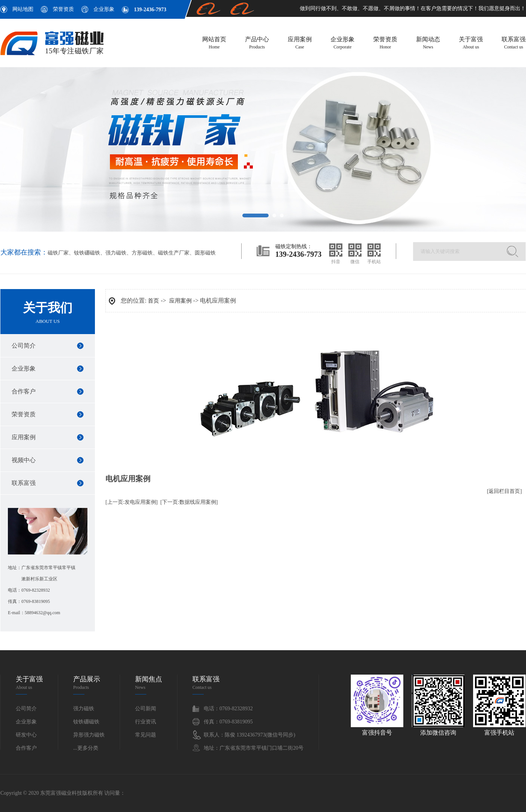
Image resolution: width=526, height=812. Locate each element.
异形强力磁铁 (89, 735)
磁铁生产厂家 (174, 253)
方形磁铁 (142, 253)
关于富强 (471, 43)
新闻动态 (428, 43)
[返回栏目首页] (504, 491)
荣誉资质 (63, 9)
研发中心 (26, 735)
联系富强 (514, 43)
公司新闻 (146, 709)
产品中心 (257, 43)
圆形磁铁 (205, 253)
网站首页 (214, 43)
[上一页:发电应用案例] (131, 502)
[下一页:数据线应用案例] (189, 502)
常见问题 (146, 735)
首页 (153, 301)
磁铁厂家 (58, 253)
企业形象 (104, 9)
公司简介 (24, 346)
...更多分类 (86, 748)
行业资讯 (146, 722)
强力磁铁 (116, 253)
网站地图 (23, 9)
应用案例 (300, 43)
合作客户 (24, 391)
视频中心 (24, 460)
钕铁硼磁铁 (87, 253)
